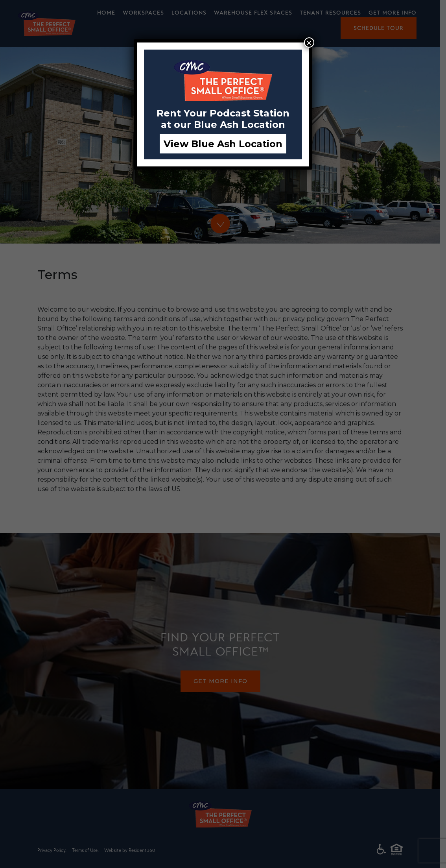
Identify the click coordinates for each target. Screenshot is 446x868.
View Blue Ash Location (223, 144)
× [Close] (309, 42)
